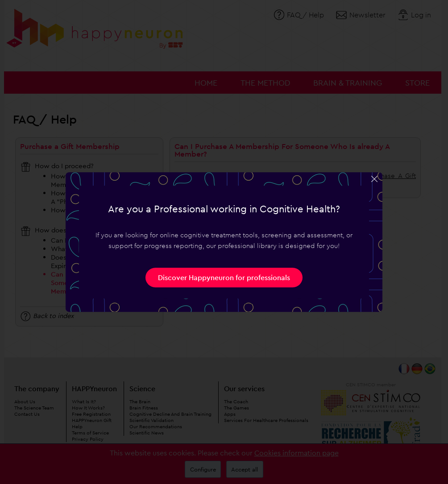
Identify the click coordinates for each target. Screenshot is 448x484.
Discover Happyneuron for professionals (224, 277)
